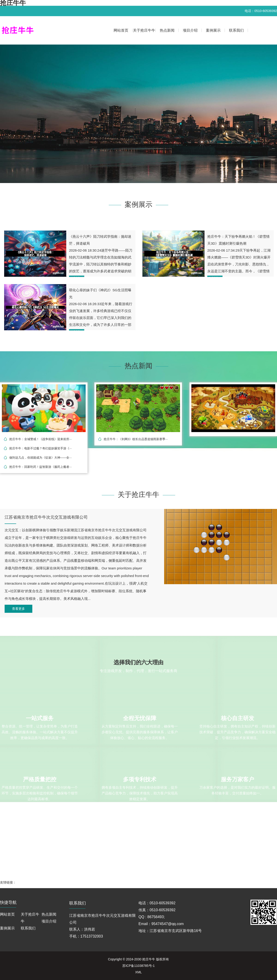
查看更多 (18, 609)
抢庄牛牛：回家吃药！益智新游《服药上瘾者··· (41, 467)
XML (139, 972)
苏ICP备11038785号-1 (138, 966)
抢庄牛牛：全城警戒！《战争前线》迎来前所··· (41, 439)
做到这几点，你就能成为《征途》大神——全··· (41, 458)
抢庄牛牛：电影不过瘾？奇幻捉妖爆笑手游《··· (41, 448)
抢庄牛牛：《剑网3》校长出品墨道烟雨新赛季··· (136, 439)
